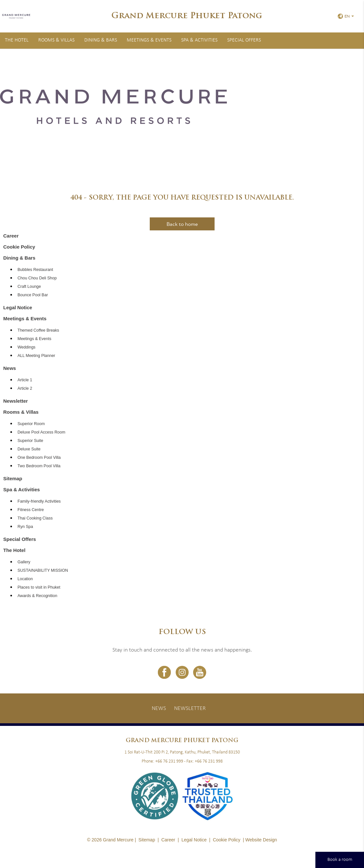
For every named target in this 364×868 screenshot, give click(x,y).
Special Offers (244, 40)
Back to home (182, 224)
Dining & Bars (101, 40)
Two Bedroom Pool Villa (39, 466)
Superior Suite (30, 441)
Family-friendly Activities (39, 501)
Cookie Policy (19, 247)
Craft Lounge (29, 287)
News (10, 368)
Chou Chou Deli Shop (37, 278)
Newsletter (16, 401)
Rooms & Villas (56, 40)
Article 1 (25, 380)
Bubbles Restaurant (35, 270)
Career (11, 236)
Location (25, 579)
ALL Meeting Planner (36, 356)
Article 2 (25, 388)
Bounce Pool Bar (33, 295)
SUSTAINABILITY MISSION (43, 570)
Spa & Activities (199, 40)
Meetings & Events (149, 40)
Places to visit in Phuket (39, 587)
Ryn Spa (25, 527)
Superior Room (31, 424)
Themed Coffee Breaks (38, 330)
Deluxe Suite (29, 449)
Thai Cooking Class (35, 518)
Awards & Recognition (37, 596)
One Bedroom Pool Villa (39, 458)
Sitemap (13, 478)
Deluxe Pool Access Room (41, 432)
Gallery (24, 562)
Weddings (26, 347)
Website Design (261, 840)
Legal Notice (18, 307)
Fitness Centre (31, 510)
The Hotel (17, 40)
